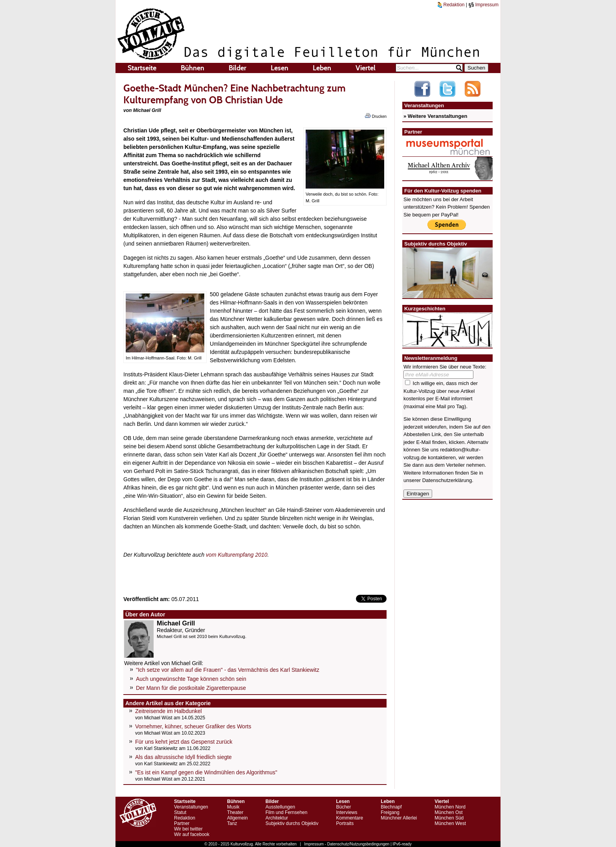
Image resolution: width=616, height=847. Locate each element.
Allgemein (237, 818)
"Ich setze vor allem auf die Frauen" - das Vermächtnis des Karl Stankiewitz (228, 670)
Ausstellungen (280, 807)
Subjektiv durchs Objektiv (292, 823)
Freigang (390, 812)
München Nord (450, 807)
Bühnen (192, 68)
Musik (233, 807)
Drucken (376, 116)
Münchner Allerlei (399, 818)
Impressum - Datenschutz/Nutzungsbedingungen (347, 844)
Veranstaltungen (191, 807)
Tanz (232, 823)
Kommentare (349, 818)
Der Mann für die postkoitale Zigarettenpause (191, 688)
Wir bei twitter (188, 829)
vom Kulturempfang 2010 (236, 555)
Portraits (345, 823)
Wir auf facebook (192, 834)
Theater (235, 812)
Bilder (237, 68)
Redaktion (451, 5)
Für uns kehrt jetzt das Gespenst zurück (184, 742)
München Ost (448, 812)
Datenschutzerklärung (447, 480)
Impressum (483, 5)
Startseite (142, 68)
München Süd (449, 818)
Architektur (277, 818)
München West (450, 823)
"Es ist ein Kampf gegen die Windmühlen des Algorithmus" (206, 772)
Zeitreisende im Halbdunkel (169, 711)
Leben (322, 68)
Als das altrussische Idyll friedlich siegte (183, 757)
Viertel (366, 68)
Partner (182, 823)
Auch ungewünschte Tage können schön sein (191, 679)
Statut (180, 812)
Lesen (280, 68)
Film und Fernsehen (287, 812)
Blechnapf (391, 807)
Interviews (346, 812)
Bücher (343, 807)
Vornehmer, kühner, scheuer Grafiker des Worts (193, 726)
